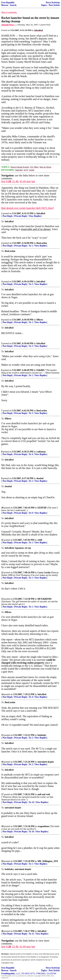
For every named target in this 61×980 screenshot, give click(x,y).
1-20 (9, 181)
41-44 (23, 181)
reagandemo (43, 826)
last (33, 181)
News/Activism (53, 3)
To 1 (31, 246)
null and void (44, 794)
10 (2, 508)
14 (2, 694)
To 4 (31, 454)
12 (2, 573)
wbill (40, 540)
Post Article (54, 5)
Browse (5, 5)
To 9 (31, 513)
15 (2, 735)
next (29, 181)
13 (2, 599)
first (3, 181)
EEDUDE (42, 508)
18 (2, 826)
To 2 (31, 284)
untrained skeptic (46, 762)
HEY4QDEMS (45, 599)
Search (13, 5)
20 (2, 931)
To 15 (31, 934)
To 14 (31, 802)
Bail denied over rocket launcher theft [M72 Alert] (28, 208)
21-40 (15, 181)
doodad (40, 478)
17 (2, 794)
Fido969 (40, 370)
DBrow (40, 320)
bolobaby (42, 735)
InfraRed (41, 213)
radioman (41, 452)
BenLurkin (42, 243)
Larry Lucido (44, 573)
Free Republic (8, 3)
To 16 (31, 832)
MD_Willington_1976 (48, 861)
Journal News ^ (9, 25)
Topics (44, 5)
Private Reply (21, 216)
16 (2, 762)
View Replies (35, 216)
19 (2, 861)
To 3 (31, 346)
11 (2, 540)
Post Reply (8, 216)
